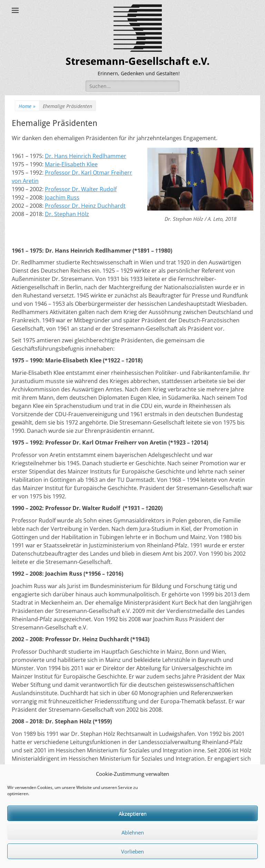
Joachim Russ (62, 197)
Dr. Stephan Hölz (67, 214)
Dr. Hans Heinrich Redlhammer (86, 156)
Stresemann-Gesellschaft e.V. (138, 61)
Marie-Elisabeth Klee (71, 164)
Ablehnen (133, 832)
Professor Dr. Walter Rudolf (81, 189)
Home (27, 106)
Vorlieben (132, 851)
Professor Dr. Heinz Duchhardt (85, 206)
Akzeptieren (133, 813)
